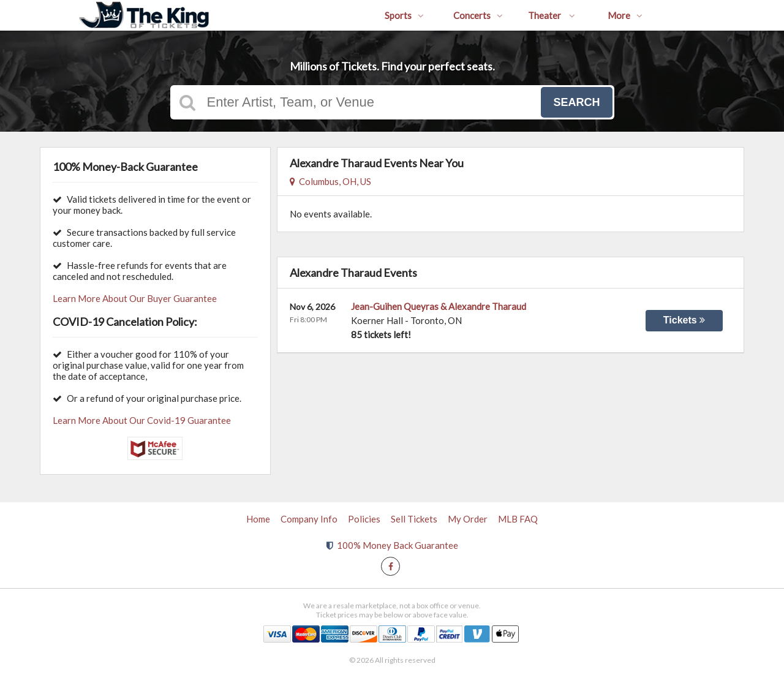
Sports (404, 15)
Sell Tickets (414, 519)
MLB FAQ (518, 519)
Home (258, 519)
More (625, 15)
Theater (552, 15)
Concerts (478, 15)
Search (576, 102)
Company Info (309, 519)
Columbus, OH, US (330, 181)
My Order (468, 519)
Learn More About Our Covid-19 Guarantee (142, 420)
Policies (364, 519)
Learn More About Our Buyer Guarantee (135, 298)
